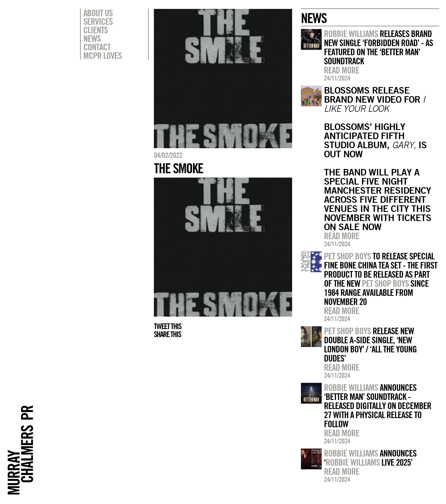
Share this (167, 334)
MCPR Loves (103, 55)
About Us (98, 13)
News (92, 38)
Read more (342, 70)
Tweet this (168, 326)
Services (98, 21)
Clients (96, 30)
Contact (97, 47)
